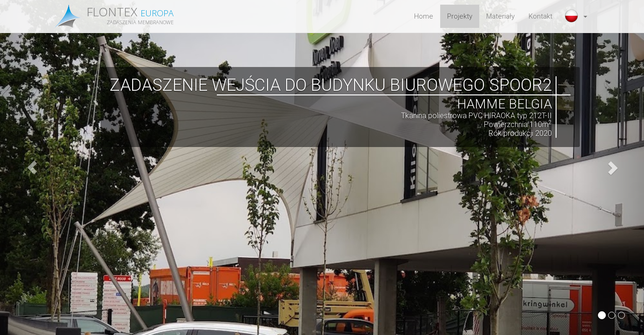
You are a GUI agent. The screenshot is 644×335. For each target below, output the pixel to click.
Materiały (500, 16)
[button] (577, 16)
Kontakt (540, 16)
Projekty (460, 16)
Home (424, 16)
